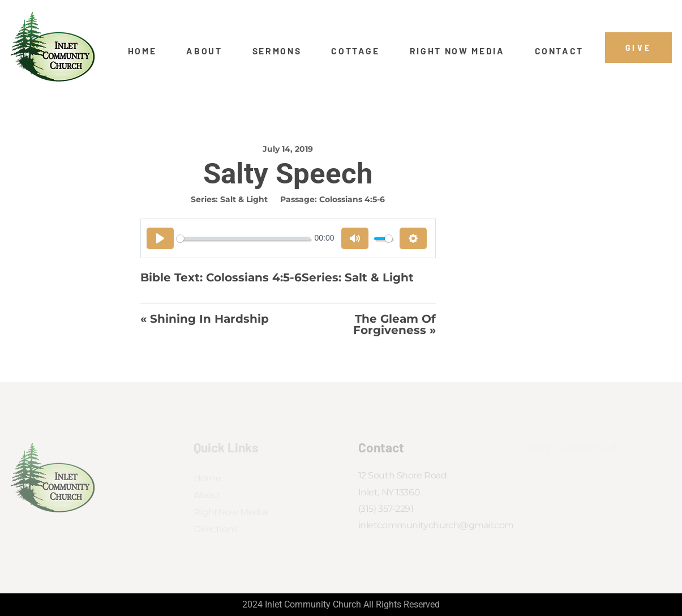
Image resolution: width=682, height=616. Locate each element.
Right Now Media (457, 51)
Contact (559, 51)
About (204, 51)
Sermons (277, 51)
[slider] (243, 239)
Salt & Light (244, 199)
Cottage (355, 51)
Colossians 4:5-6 (352, 199)
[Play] (160, 238)
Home (142, 51)
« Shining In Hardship (205, 319)
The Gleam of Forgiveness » (394, 325)
